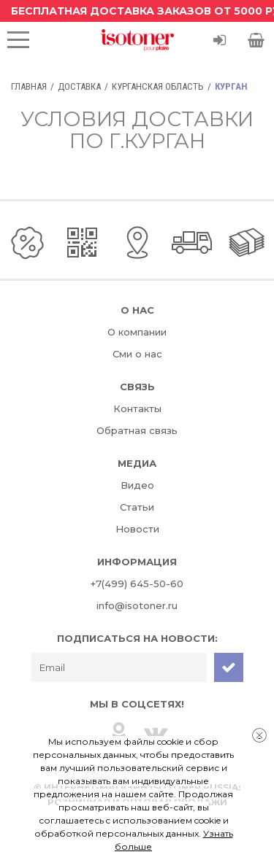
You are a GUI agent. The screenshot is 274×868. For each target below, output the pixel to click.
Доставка (79, 86)
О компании (137, 332)
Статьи (137, 507)
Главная (29, 86)
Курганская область (158, 86)
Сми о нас (137, 354)
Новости (137, 529)
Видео (137, 485)
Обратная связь (137, 430)
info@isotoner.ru (137, 605)
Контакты (137, 408)
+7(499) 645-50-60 (137, 584)
